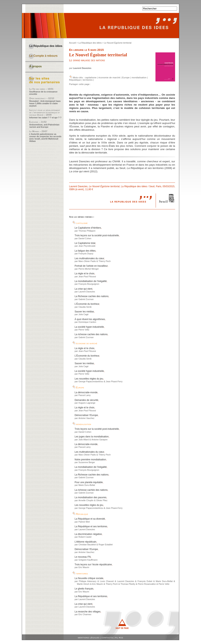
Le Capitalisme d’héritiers (88, 228)
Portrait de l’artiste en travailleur (91, 266)
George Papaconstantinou (91, 381)
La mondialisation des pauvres (90, 497)
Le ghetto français (84, 589)
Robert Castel (85, 537)
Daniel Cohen (85, 238)
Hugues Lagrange (87, 403)
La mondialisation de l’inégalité (91, 281)
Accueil (73, 43)
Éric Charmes (85, 614)
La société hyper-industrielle (89, 327)
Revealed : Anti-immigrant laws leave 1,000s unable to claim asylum (45, 103)
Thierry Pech (105, 261)
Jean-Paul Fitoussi (87, 276)
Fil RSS (119, 638)
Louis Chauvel (107, 581)
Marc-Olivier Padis (87, 261)
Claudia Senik (85, 307)
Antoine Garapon (100, 440)
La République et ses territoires (91, 526)
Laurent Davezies (82, 68)
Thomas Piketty (128, 584)
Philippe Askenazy (88, 581)
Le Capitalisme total (85, 243)
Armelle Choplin (86, 500)
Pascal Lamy (85, 395)
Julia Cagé (84, 314)
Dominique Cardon (87, 322)
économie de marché (109, 78)
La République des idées (90, 43)
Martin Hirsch (83, 584)
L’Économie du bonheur (87, 304)
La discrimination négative (88, 534)
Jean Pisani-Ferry (114, 381)
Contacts (107, 638)
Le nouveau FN (83, 557)
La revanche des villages (88, 612)
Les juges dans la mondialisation (92, 437)
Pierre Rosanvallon (147, 584)
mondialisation (139, 78)
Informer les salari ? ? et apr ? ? (45, 118)
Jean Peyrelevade (87, 246)
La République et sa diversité (90, 519)
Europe (126, 78)
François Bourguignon (89, 284)
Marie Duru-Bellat (87, 485)
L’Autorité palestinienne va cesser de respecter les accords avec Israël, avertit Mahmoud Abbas (45, 138)
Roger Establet (106, 545)
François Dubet (145, 581)
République (75, 80)
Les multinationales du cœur (89, 258)
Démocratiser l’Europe (86, 415)
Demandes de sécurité (86, 400)
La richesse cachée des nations (91, 334)
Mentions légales (89, 638)
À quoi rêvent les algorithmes (90, 319)
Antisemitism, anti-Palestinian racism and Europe (44, 126)
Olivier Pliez (102, 500)
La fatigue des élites (85, 251)
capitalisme (91, 78)
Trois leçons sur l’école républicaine (93, 565)
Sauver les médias (84, 312)
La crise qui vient (83, 289)
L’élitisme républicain (85, 542)
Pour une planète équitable (89, 482)
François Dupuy (86, 254)
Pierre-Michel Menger (89, 269)
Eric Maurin (84, 567)
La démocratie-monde (86, 392)
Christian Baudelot (87, 545)
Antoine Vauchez (86, 418)
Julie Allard (84, 440)
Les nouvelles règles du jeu (89, 379)
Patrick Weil (84, 522)
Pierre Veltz (84, 330)
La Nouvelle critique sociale (89, 578)
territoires (88, 80)
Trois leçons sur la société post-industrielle (97, 235)
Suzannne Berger (87, 462)
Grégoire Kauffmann (88, 560)
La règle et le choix (85, 274)
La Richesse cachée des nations (92, 296)
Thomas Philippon (87, 231)
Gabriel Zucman (86, 299)
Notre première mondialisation (90, 460)
